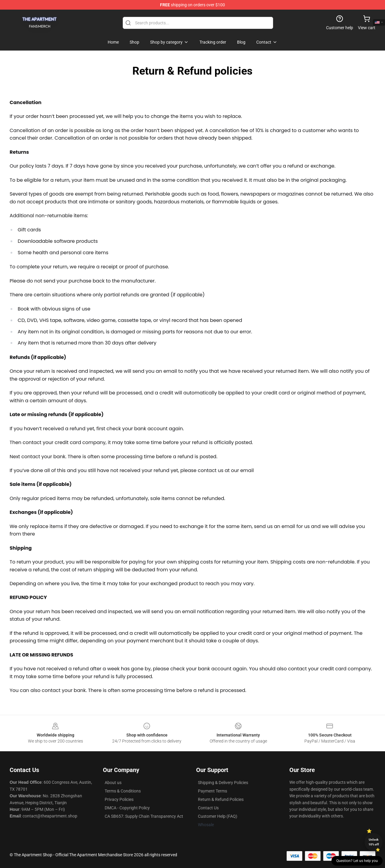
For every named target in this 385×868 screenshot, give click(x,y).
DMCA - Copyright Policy (127, 808)
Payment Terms (213, 791)
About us (113, 783)
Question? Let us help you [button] (357, 861)
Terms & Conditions (123, 791)
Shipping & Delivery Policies (223, 783)
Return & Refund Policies (221, 799)
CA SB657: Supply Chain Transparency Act (144, 816)
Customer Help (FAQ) (218, 816)
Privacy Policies (119, 799)
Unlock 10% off (374, 842)
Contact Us (208, 808)
